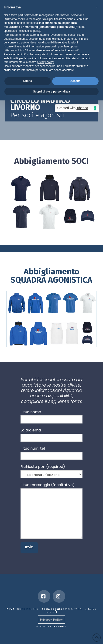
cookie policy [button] (32, 31)
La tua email (51, 434)
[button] (97, 7)
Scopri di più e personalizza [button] (51, 92)
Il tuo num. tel (51, 453)
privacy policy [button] (45, 62)
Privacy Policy (51, 620)
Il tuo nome (51, 416)
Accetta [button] (75, 81)
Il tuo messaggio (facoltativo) (51, 488)
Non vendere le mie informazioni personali (52, 50)
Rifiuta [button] (28, 81)
